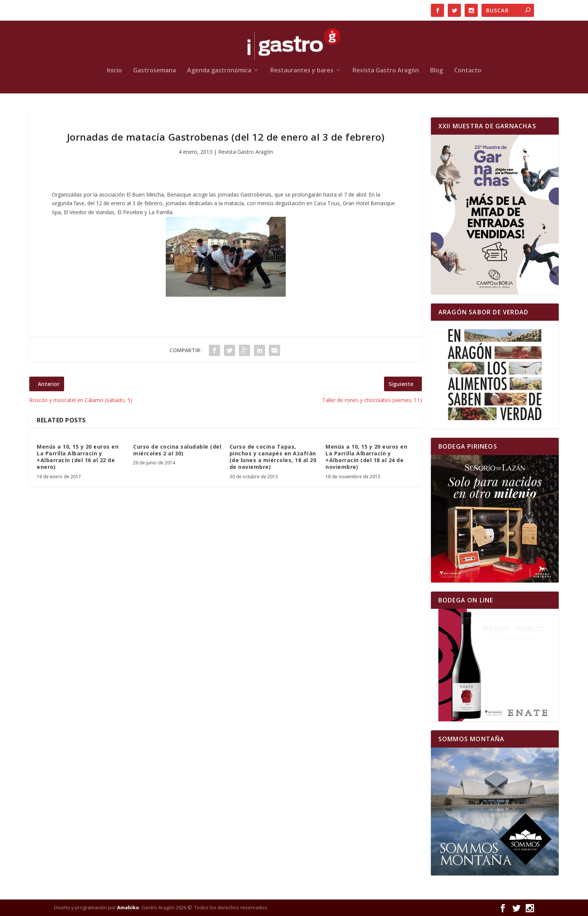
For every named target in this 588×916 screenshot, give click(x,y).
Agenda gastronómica (219, 71)
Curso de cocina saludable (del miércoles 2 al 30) (177, 450)
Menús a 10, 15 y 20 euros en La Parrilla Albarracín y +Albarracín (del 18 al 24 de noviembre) (366, 457)
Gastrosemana (154, 71)
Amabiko (128, 907)
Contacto (468, 71)
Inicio (114, 71)
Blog (436, 71)
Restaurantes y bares (302, 71)
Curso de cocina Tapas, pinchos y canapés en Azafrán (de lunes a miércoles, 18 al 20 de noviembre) (273, 457)
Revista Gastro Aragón (386, 71)
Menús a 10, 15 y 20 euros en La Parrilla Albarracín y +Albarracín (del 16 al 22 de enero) (78, 457)
